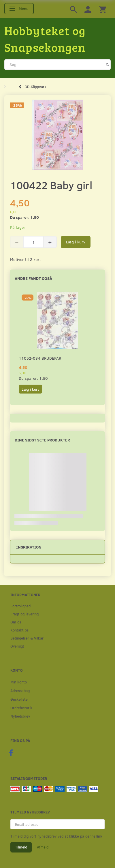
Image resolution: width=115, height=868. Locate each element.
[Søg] (108, 65)
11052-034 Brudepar (40, 358)
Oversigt (17, 646)
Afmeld (43, 847)
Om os (16, 622)
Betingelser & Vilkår (27, 638)
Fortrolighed (20, 606)
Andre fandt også (33, 278)
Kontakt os (19, 630)
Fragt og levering (24, 614)
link (99, 836)
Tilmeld (21, 847)
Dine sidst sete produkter (42, 440)
